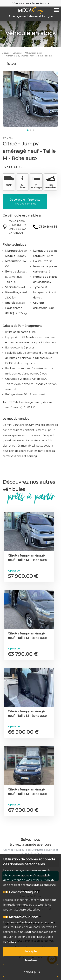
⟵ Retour (9, 64)
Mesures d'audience (24, 917)
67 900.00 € (23, 810)
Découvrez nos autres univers (28, 3)
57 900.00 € (23, 576)
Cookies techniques (24, 892)
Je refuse (31, 960)
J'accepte (31, 951)
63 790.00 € (23, 654)
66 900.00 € (23, 732)
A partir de (14, 571)
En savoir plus (31, 972)
